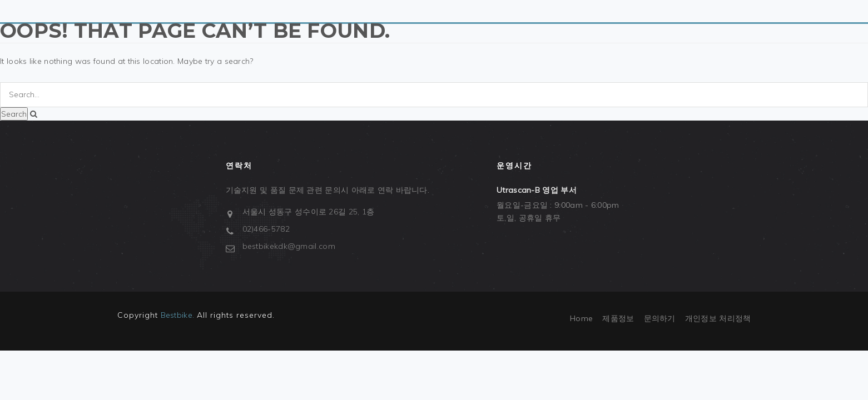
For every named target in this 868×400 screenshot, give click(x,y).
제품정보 (618, 318)
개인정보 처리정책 (718, 318)
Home (581, 318)
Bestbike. (178, 315)
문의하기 (660, 318)
